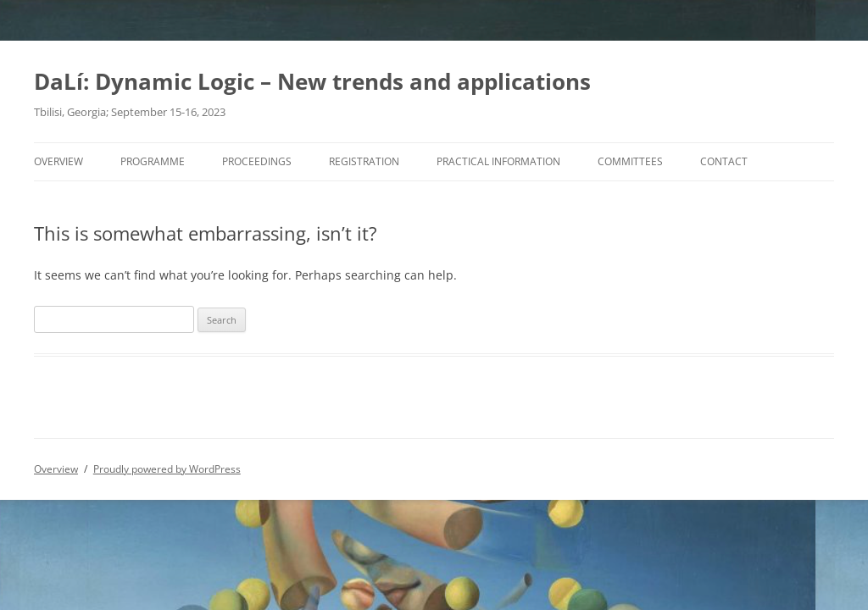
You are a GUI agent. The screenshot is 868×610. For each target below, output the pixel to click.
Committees (630, 161)
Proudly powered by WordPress (167, 469)
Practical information (498, 161)
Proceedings (257, 161)
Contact (724, 161)
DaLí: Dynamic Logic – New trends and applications (312, 81)
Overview (58, 161)
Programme (153, 161)
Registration (364, 161)
